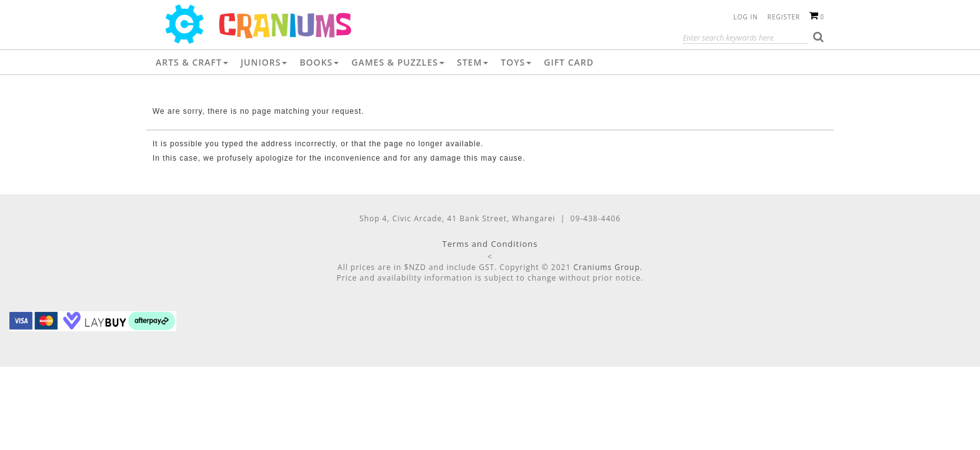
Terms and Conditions (490, 244)
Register (784, 17)
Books (319, 62)
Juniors (264, 62)
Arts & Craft (192, 62)
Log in (746, 17)
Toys (516, 62)
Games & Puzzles (398, 62)
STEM (472, 62)
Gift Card (569, 62)
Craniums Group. (608, 267)
